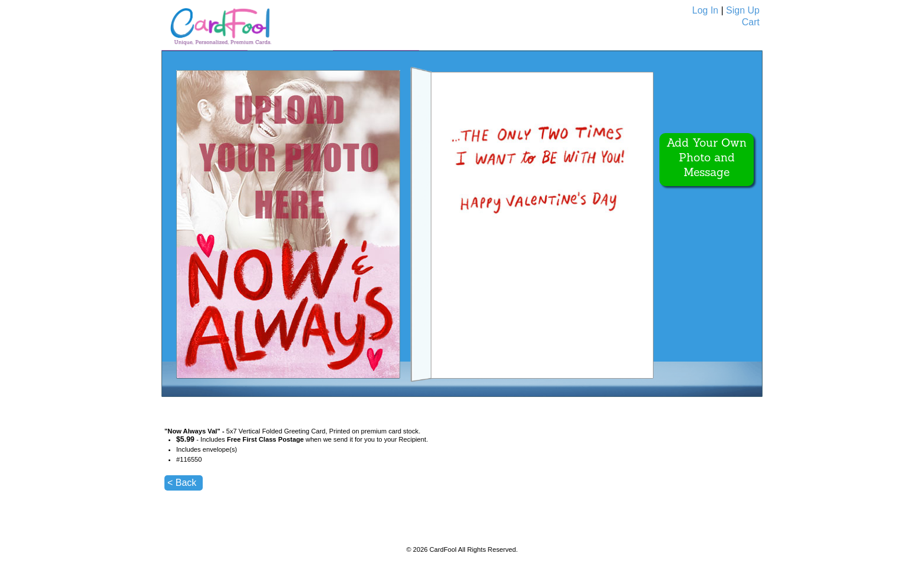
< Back (182, 483)
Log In (705, 10)
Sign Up (743, 10)
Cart (751, 22)
